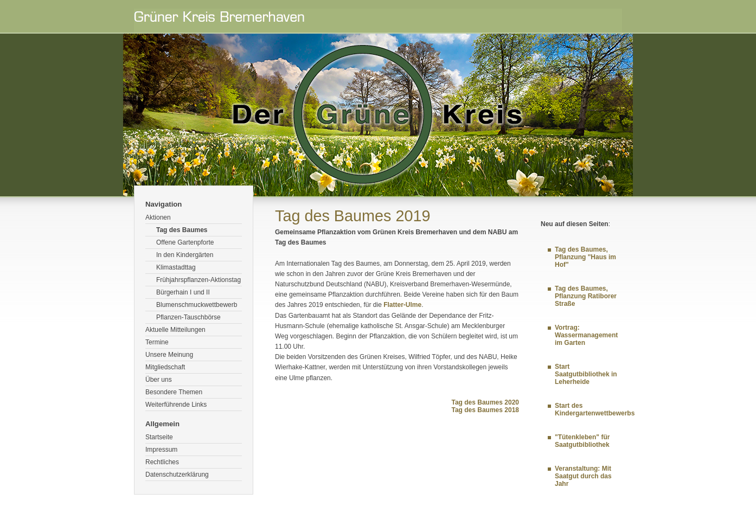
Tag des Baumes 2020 (485, 402)
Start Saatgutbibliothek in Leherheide (586, 374)
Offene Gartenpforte (185, 242)
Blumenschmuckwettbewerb (197, 305)
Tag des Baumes (182, 230)
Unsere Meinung (169, 355)
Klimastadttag (176, 267)
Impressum (161, 450)
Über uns (159, 380)
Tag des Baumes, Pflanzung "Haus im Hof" (585, 257)
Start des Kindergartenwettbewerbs (595, 409)
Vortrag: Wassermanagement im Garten (586, 335)
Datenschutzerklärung (177, 475)
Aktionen (158, 217)
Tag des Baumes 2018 (485, 410)
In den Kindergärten (185, 255)
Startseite (159, 437)
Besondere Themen (174, 392)
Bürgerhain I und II (183, 292)
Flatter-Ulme (402, 305)
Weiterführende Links (176, 405)
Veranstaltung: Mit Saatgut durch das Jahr (583, 476)
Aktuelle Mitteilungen (175, 330)
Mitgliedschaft (165, 367)
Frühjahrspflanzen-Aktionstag (198, 280)
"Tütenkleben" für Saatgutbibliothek (582, 441)
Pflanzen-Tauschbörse (188, 317)
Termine (157, 342)
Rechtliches (162, 462)
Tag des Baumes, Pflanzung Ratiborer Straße (586, 296)
